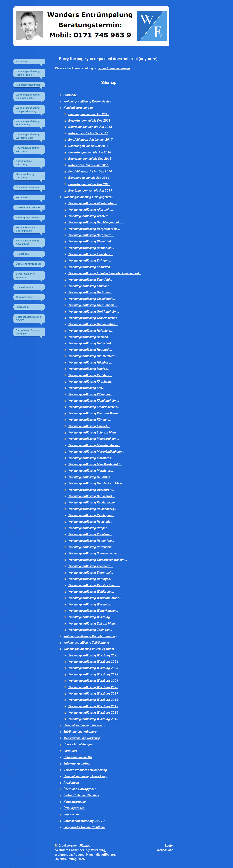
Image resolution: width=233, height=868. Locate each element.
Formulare (71, 751)
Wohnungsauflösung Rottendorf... (91, 547)
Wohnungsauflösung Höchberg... (91, 362)
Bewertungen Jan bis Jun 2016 (90, 152)
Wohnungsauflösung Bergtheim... (91, 235)
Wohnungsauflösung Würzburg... (90, 617)
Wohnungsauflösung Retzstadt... (90, 522)
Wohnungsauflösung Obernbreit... (91, 490)
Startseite (70, 95)
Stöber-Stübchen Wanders (81, 795)
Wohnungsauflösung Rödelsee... (90, 534)
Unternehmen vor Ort (78, 757)
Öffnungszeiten (74, 808)
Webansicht (165, 850)
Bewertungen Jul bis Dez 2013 (89, 184)
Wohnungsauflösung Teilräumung (86, 643)
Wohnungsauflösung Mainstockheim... (94, 445)
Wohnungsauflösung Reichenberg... (93, 509)
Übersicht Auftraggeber (80, 789)
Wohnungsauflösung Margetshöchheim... (96, 451)
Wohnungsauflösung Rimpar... (89, 528)
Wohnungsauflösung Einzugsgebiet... (89, 197)
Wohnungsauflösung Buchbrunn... (91, 248)
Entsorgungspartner (77, 763)
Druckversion (66, 846)
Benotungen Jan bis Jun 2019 (89, 114)
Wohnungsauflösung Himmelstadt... (93, 356)
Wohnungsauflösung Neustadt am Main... (96, 483)
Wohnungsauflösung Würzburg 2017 (93, 706)
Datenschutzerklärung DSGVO (84, 821)
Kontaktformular (75, 802)
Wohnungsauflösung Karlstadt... (90, 375)
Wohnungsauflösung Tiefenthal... (91, 573)
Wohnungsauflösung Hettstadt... (90, 350)
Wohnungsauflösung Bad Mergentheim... (96, 222)
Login (169, 846)
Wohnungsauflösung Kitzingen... (90, 394)
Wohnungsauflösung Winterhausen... (93, 611)
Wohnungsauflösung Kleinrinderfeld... (94, 407)
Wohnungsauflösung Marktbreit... (91, 458)
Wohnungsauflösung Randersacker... (93, 502)
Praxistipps (71, 783)
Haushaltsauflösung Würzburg (84, 725)
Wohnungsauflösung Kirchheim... (91, 382)
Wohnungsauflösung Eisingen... (90, 260)
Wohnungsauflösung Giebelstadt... (92, 299)
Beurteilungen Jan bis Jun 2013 (90, 190)
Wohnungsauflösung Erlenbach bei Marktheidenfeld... (105, 273)
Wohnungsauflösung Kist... (86, 388)
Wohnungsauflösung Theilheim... (91, 566)
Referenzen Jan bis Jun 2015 (88, 165)
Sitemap (85, 846)
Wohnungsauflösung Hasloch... (89, 337)
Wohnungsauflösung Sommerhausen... (95, 553)
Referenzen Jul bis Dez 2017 (88, 133)
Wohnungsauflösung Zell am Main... (93, 623)
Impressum (71, 814)
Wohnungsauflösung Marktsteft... (91, 471)
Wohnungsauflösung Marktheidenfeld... (95, 464)
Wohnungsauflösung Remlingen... (91, 515)
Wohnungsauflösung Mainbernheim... (94, 439)
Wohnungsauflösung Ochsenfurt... (91, 496)
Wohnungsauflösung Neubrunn (89, 477)
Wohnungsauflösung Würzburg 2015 (93, 719)
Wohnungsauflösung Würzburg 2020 (93, 687)
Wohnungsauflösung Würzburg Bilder (89, 649)
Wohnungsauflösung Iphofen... (89, 369)
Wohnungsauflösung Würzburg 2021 (93, 681)
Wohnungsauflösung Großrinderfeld (93, 318)
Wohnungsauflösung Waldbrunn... (91, 592)
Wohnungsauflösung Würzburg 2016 (93, 713)
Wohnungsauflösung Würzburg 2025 (93, 655)
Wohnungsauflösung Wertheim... (90, 604)
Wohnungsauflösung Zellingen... (90, 630)
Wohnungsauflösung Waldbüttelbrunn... (95, 598)
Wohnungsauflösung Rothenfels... (91, 541)
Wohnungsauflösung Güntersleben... (93, 324)
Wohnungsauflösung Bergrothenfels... (94, 229)
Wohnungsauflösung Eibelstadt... (91, 254)
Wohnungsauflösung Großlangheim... (94, 312)
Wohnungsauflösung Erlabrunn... (90, 267)
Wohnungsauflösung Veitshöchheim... (94, 585)
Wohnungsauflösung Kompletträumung (90, 636)
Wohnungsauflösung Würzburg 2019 (93, 693)
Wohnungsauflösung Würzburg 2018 (93, 700)
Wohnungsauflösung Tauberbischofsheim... (98, 560)
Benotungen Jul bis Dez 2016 (88, 146)
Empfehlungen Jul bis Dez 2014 (90, 171)
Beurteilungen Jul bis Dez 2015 (90, 159)
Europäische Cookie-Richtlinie (84, 827)
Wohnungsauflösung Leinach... (89, 426)
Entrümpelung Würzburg (80, 732)
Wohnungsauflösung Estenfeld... (90, 280)
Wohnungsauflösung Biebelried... (91, 241)
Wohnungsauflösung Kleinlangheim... (94, 401)
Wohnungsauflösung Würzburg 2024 (93, 662)
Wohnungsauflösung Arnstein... (90, 216)
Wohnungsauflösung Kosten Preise (87, 101)
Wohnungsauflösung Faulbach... (90, 286)
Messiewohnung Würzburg (82, 738)
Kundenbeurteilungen (78, 108)
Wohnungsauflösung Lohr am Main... (93, 432)
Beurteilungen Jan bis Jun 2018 (90, 127)
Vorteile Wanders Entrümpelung (85, 770)
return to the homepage (114, 68)
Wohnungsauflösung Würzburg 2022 (93, 674)
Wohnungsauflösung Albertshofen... (93, 203)
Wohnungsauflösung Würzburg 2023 (93, 668)
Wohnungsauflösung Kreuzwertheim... (94, 413)
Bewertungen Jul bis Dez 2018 (89, 120)
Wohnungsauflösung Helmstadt (90, 343)
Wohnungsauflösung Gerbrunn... (90, 292)
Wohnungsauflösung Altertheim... (91, 210)
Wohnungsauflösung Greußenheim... (93, 305)
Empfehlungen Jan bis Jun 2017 (90, 140)
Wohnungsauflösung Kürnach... (90, 420)
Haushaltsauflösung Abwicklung (85, 776)
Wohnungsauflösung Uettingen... (90, 579)
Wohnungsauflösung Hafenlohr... (91, 331)
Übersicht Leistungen (78, 744)
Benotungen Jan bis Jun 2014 (89, 178)
